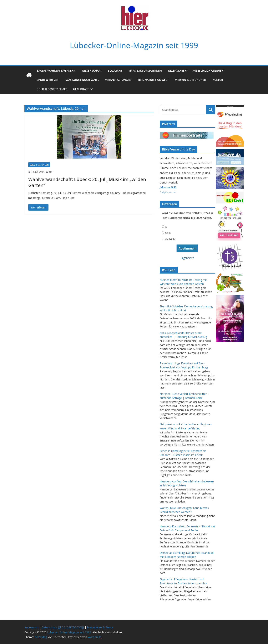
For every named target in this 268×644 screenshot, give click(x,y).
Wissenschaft (92, 71)
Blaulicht (115, 71)
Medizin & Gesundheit (191, 80)
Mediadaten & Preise (100, 627)
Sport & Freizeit (48, 80)
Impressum (31, 627)
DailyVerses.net (168, 192)
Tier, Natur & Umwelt (153, 80)
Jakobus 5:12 (168, 187)
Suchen (211, 110)
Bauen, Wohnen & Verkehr (56, 71)
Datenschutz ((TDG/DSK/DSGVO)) (63, 627)
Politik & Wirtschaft (52, 89)
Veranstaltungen (118, 80)
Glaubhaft (81, 89)
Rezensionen (177, 71)
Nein (168, 233)
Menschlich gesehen (208, 71)
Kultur (218, 80)
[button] (91, 89)
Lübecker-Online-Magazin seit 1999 (134, 45)
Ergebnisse (187, 258)
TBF (51, 172)
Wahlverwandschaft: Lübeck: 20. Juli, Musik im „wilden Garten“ (87, 182)
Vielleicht (170, 239)
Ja (166, 227)
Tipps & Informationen (145, 71)
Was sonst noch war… (82, 80)
